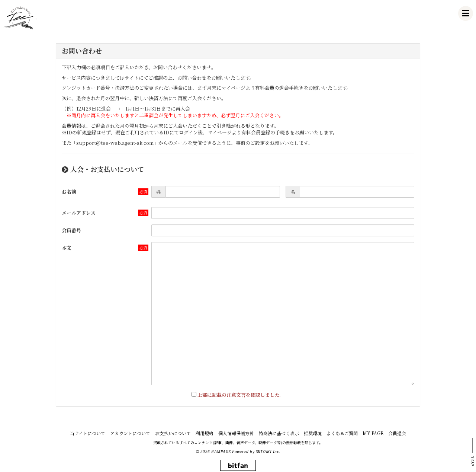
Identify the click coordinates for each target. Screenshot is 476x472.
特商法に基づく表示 (279, 433)
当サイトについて (88, 433)
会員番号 (71, 230)
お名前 (69, 192)
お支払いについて (173, 433)
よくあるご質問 (342, 433)
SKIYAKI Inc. (268, 452)
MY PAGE (373, 433)
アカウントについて (130, 433)
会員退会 (397, 433)
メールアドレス (79, 213)
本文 (67, 248)
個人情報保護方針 (236, 433)
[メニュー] (466, 13)
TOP (473, 461)
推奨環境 (313, 433)
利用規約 (205, 433)
